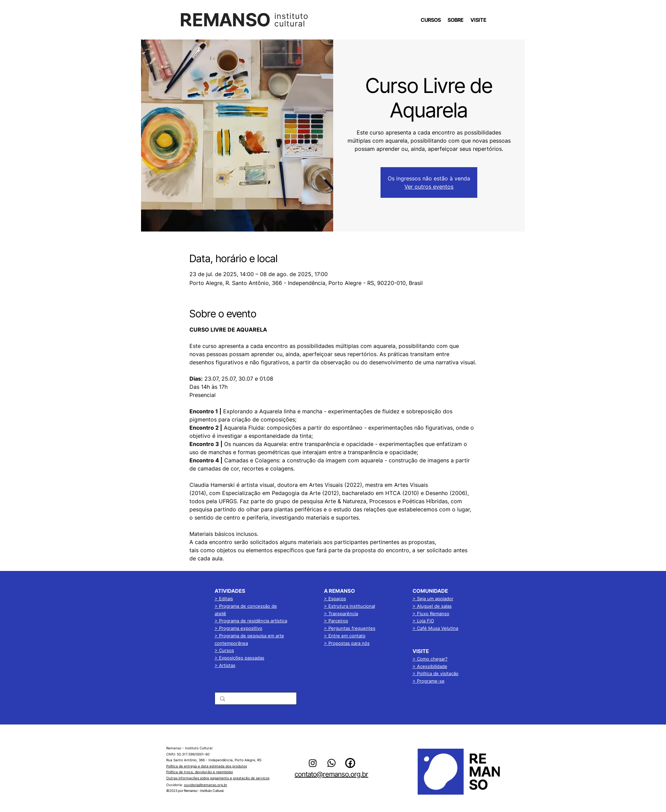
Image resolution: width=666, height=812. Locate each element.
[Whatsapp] (331, 763)
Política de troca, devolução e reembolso (200, 772)
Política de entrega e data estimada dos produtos (207, 766)
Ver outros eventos (429, 187)
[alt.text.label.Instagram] (313, 763)
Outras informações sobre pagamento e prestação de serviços (218, 778)
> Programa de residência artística (251, 621)
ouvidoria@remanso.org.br (206, 785)
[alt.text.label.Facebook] (350, 763)
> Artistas (225, 665)
